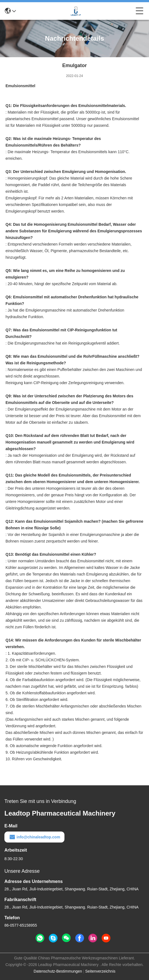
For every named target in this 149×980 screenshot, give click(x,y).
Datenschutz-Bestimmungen (58, 971)
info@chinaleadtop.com (34, 837)
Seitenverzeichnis (100, 971)
